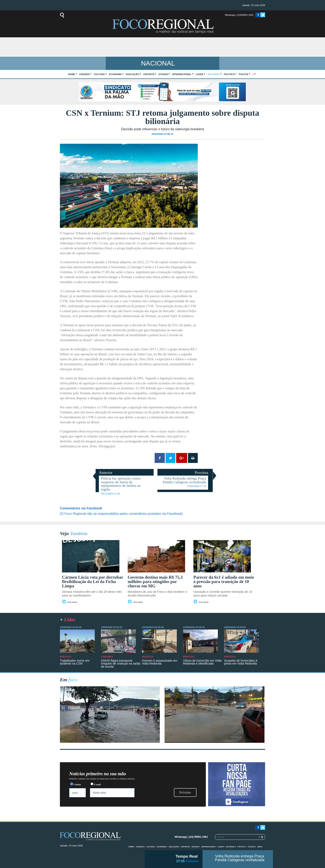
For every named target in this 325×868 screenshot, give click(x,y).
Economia (115, 74)
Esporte (149, 74)
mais (260, 847)
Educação (133, 74)
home (72, 74)
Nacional (214, 74)
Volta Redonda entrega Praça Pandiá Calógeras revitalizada (240, 858)
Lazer (199, 74)
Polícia (243, 74)
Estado (163, 74)
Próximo (185, 792)
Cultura (99, 74)
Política (229, 74)
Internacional (182, 74)
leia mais (72, 602)
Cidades (84, 74)
